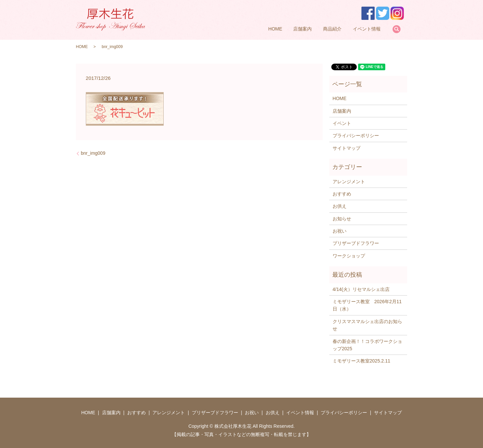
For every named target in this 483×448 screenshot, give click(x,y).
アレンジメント (349, 182)
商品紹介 (332, 29)
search (397, 29)
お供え (340, 206)
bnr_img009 (93, 153)
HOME (275, 29)
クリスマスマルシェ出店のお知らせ (367, 325)
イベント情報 (367, 29)
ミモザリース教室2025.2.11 (361, 361)
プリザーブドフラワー (356, 243)
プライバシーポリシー (356, 136)
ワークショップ (349, 256)
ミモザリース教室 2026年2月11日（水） (367, 305)
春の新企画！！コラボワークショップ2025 (367, 345)
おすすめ (342, 194)
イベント (342, 123)
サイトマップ (347, 148)
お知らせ (342, 219)
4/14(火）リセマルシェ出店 (361, 289)
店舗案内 (302, 29)
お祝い (340, 231)
